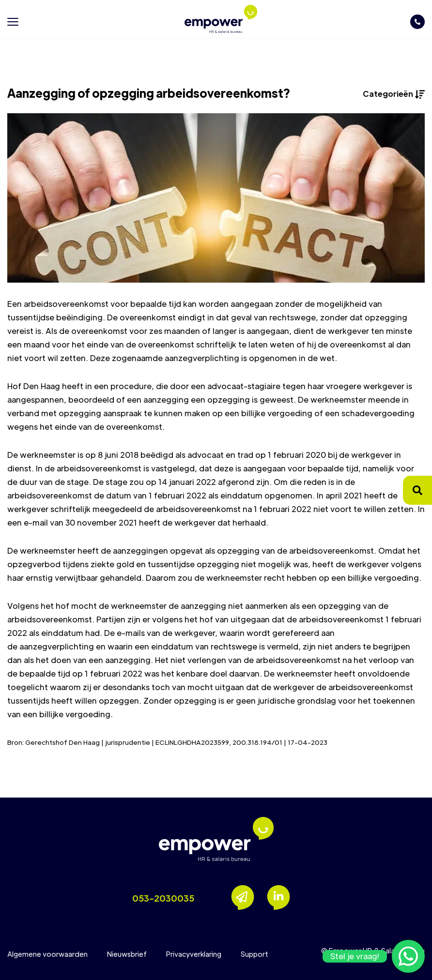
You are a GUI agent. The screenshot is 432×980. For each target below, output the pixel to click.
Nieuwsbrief (127, 954)
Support (255, 954)
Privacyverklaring (194, 954)
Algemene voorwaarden (47, 954)
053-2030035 (163, 898)
